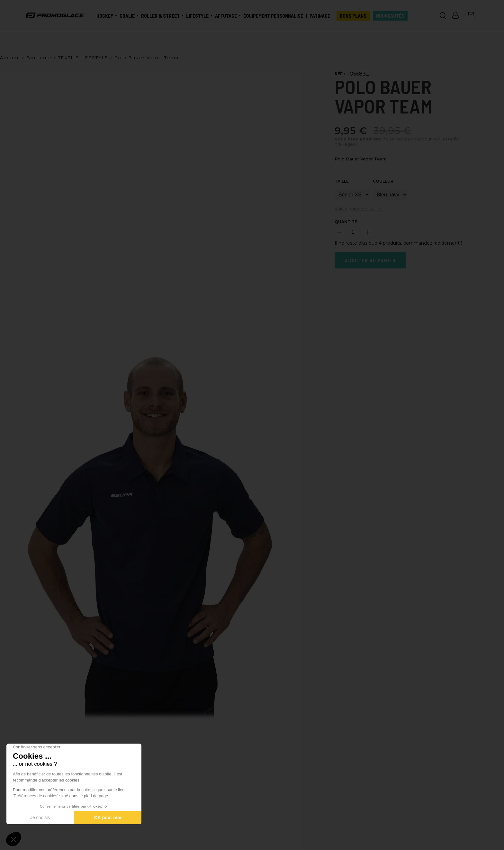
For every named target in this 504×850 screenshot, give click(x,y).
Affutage (226, 16)
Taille (342, 181)
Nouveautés (390, 16)
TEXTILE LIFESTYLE (83, 58)
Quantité (346, 222)
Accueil (10, 58)
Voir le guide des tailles (358, 209)
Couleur (383, 181)
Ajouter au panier (370, 260)
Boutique (39, 58)
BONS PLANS (353, 16)
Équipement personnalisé (273, 16)
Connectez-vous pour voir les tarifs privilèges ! (396, 142)
